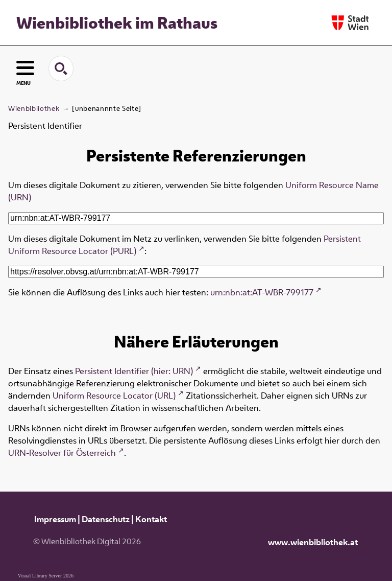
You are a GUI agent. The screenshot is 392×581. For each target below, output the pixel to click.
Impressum (55, 519)
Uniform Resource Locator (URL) (114, 396)
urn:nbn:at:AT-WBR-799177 (262, 292)
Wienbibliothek (34, 108)
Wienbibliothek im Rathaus (117, 22)
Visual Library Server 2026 (46, 576)
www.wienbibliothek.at (313, 542)
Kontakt (151, 519)
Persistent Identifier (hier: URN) (134, 371)
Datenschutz (106, 519)
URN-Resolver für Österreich (62, 453)
